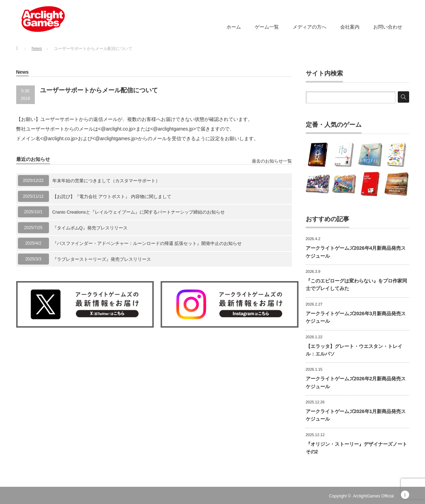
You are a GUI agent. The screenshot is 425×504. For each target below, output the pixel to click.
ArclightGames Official (373, 496)
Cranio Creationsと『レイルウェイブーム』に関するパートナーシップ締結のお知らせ (139, 212)
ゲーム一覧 (267, 27)
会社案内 (350, 27)
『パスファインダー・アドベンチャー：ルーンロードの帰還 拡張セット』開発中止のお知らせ (147, 243)
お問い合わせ (388, 27)
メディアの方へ (310, 27)
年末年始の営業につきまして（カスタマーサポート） (106, 181)
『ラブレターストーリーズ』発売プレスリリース (102, 259)
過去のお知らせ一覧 (272, 161)
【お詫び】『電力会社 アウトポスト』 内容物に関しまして (112, 197)
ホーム (234, 27)
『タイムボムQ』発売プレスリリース (90, 228)
